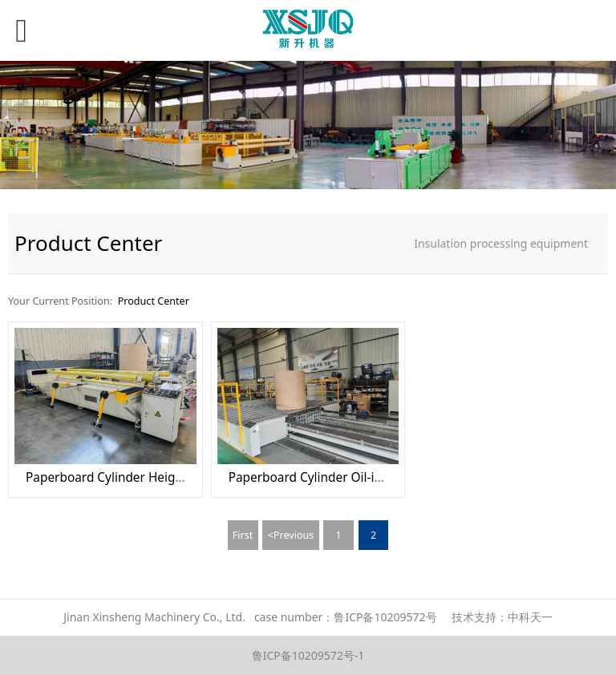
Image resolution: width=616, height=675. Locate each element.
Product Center (154, 301)
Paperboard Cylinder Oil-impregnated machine (364, 477)
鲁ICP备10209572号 (385, 617)
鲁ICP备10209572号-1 (308, 655)
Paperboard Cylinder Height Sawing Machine (155, 477)
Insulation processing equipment (501, 243)
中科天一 (530, 617)
